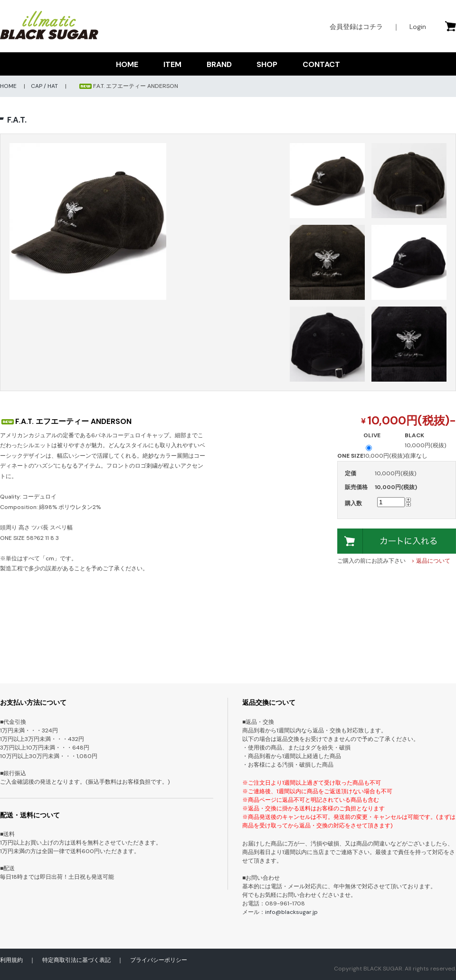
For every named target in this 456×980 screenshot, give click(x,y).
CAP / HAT (44, 86)
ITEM (172, 64)
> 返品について (431, 561)
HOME (127, 64)
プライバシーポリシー (159, 960)
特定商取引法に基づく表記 (76, 960)
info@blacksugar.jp (291, 912)
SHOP (267, 64)
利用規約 (11, 960)
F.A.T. (17, 120)
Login (418, 27)
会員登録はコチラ (356, 27)
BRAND (219, 64)
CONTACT (321, 64)
